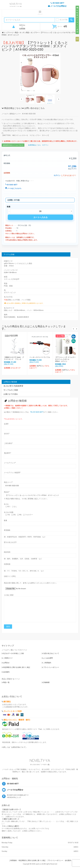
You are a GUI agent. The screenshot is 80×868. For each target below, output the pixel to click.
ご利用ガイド (8, 658)
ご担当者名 (8, 443)
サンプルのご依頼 (11, 390)
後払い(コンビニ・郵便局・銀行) (17, 720)
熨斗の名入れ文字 (10, 542)
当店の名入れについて (51, 653)
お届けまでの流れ (11, 394)
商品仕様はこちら (11, 108)
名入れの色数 (9, 512)
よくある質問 (48, 658)
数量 (6, 520)
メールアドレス (10, 463)
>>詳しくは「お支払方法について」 (14, 747)
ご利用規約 (47, 663)
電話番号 (8, 453)
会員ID (6, 424)
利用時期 (7, 564)
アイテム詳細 (9, 254)
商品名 (7, 492)
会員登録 (22, 28)
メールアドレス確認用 (12, 473)
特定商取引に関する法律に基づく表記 (17, 667)
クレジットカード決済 (13, 711)
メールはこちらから (13, 188)
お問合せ (6, 663)
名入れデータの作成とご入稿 (13, 653)
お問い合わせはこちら (33, 108)
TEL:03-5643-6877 (37, 412)
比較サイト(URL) (10, 576)
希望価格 (7, 530)
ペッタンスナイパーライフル (40, 357)
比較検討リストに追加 (77, 20)
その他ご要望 (9, 595)
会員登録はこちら (34, 145)
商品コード (8, 482)
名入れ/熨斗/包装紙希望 (13, 386)
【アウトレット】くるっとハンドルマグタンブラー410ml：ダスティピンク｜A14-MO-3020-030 (35, 46)
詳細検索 (46, 682)
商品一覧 (6, 682)
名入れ (6, 504)
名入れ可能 (64, 20)
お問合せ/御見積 (10, 382)
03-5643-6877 (11, 185)
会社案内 (6, 672)
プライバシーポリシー (51, 667)
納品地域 (7, 552)
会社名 (7, 434)
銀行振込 (7, 702)
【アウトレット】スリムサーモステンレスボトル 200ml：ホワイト (65, 359)
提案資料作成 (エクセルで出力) (13, 145)
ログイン (22, 25)
